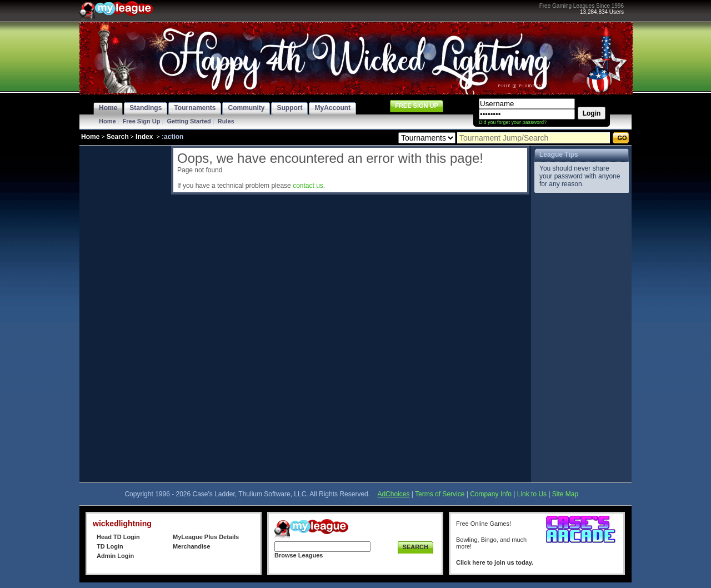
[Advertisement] (124, 312)
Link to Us (532, 494)
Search (118, 137)
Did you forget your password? (513, 122)
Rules (226, 121)
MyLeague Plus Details (206, 537)
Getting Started (189, 121)
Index (144, 137)
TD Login (110, 546)
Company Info (491, 494)
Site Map (565, 494)
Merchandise (191, 546)
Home (107, 121)
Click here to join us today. (495, 562)
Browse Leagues (299, 555)
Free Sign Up (142, 121)
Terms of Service (440, 494)
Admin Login (115, 556)
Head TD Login (118, 537)
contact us (308, 186)
